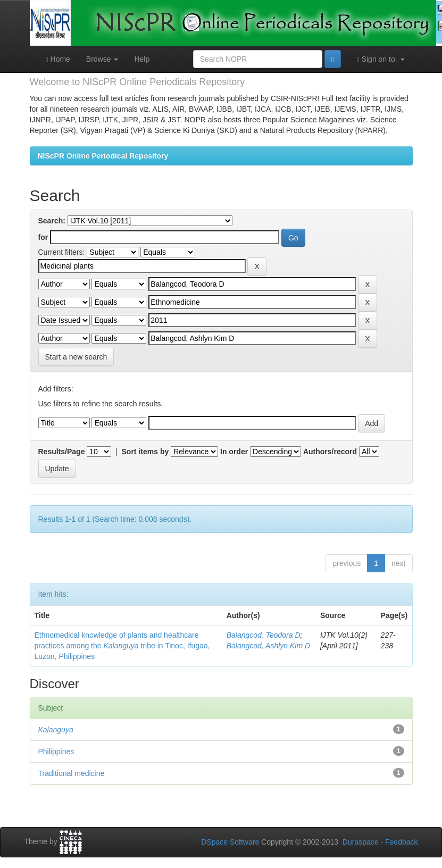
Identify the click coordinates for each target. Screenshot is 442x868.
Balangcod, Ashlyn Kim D (268, 646)
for (43, 237)
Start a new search (76, 357)
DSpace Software (230, 842)
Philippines (56, 752)
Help (142, 59)
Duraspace (361, 842)
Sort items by (145, 452)
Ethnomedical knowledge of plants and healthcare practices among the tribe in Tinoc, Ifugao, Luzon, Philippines (122, 646)
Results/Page (62, 452)
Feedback (401, 842)
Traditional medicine (72, 773)
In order (234, 452)
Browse (102, 59)
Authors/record (330, 452)
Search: (52, 221)
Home (58, 59)
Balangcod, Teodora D (264, 635)
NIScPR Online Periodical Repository (103, 156)
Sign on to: (381, 59)
